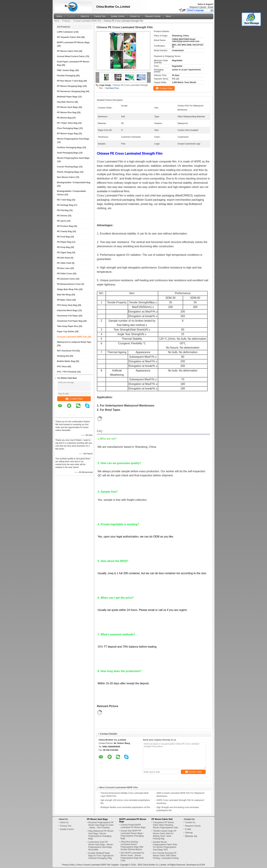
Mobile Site (191, 836)
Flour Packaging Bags (68, 128)
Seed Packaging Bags (68, 153)
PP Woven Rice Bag (67, 112)
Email (211, 7)
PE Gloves (62, 216)
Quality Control (118, 16)
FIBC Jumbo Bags (66, 70)
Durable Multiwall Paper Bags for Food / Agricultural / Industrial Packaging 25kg (101, 856)
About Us (85, 16)
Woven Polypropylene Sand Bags (73, 158)
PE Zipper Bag (64, 253)
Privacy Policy (68, 865)
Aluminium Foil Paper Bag (70, 321)
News (168, 16)
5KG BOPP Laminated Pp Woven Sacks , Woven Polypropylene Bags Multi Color (132, 857)
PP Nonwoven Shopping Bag (71, 91)
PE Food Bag (63, 237)
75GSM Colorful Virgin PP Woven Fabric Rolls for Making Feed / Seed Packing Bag (165, 835)
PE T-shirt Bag (64, 200)
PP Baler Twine (64, 300)
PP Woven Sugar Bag (67, 134)
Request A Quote (198, 7)
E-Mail (188, 829)
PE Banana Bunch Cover (69, 284)
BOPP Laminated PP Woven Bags (73, 42)
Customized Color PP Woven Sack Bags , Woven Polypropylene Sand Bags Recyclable (101, 846)
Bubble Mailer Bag (66, 361)
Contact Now (74, 399)
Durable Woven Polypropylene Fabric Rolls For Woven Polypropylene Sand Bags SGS (165, 846)
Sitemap (189, 833)
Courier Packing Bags (68, 167)
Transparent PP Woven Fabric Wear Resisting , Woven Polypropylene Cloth (166, 825)
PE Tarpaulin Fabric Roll (69, 37)
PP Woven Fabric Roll (68, 51)
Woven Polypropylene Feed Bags (73, 139)
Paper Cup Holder (66, 332)
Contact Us (135, 16)
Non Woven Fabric (66, 177)
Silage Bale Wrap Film (68, 289)
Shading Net (63, 356)
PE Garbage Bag (65, 205)
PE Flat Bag (63, 210)
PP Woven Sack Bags (67, 107)
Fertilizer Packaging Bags (69, 147)
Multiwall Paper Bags (67, 97)
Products (71, 16)
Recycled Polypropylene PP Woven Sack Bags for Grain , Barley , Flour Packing (101, 825)
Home (59, 16)
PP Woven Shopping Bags (70, 86)
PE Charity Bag (64, 231)
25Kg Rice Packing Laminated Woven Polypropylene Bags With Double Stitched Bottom (132, 846)
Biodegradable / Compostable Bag (74, 183)
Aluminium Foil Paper (68, 316)
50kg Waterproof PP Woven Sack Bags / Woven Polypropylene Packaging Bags (101, 835)
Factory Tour (100, 16)
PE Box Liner (63, 268)
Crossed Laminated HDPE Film (87, 21)
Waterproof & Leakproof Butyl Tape (74, 342)
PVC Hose (62, 367)
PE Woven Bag (64, 118)
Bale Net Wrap (64, 295)
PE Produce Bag (65, 226)
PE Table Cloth (64, 263)
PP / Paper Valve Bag (67, 123)
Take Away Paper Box (68, 326)
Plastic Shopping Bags (68, 172)
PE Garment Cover (66, 279)
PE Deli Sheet (64, 258)
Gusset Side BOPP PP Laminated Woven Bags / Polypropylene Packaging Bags (132, 835)
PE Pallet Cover (65, 274)
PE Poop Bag (63, 247)
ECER (202, 865)
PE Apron (62, 221)
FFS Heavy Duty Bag (67, 305)
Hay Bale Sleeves (65, 102)
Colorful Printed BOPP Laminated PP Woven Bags (133, 826)
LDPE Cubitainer (65, 32)
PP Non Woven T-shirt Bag (70, 81)
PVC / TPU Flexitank (67, 372)
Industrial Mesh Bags (67, 310)
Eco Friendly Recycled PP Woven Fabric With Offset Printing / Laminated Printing (166, 856)
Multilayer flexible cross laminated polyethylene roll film (125, 807)
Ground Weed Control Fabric (71, 56)
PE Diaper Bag (64, 242)
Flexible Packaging (66, 76)
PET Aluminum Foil (66, 351)
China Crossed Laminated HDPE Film (94, 865)
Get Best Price (112, 88)
